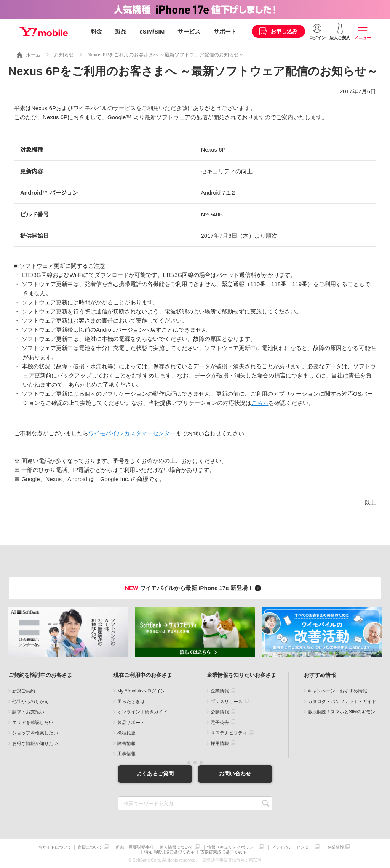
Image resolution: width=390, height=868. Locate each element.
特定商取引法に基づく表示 (169, 852)
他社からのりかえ (30, 702)
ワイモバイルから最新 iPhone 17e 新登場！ (194, 588)
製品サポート (131, 723)
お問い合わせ (235, 774)
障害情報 (126, 743)
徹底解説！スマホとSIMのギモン (341, 712)
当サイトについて (55, 847)
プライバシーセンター (292, 847)
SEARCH (266, 803)
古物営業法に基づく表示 (223, 852)
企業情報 (220, 691)
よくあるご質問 (155, 774)
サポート (225, 31)
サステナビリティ (229, 733)
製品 (121, 31)
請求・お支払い (28, 712)
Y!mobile (43, 32)
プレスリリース (227, 702)
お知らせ (64, 55)
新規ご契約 (24, 691)
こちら (260, 403)
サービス (189, 31)
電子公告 (220, 723)
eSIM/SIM (152, 31)
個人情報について (176, 847)
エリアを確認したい (33, 723)
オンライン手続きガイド (142, 712)
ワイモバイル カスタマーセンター (132, 433)
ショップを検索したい (35, 733)
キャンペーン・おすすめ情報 (337, 691)
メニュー (363, 38)
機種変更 (126, 733)
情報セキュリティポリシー (232, 847)
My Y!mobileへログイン (141, 691)
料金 (96, 31)
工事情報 (126, 754)
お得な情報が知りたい (35, 743)
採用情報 (220, 743)
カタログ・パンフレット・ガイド (342, 702)
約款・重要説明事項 (135, 847)
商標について (90, 847)
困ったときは (131, 702)
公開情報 (220, 712)
